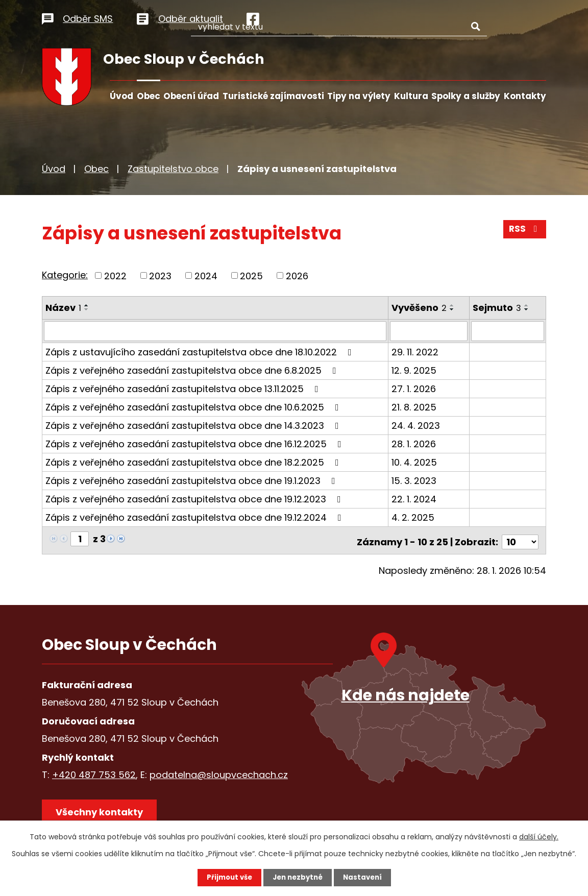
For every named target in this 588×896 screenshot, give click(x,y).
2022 (115, 275)
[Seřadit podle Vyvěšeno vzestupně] (453, 305)
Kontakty (525, 96)
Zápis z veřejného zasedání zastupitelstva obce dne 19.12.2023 (195, 499)
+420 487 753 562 (94, 771)
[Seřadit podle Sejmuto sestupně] (527, 309)
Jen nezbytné (298, 877)
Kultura (411, 96)
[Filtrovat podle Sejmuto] (508, 331)
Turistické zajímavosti (273, 96)
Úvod (121, 96)
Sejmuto (497, 308)
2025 (251, 275)
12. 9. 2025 (414, 370)
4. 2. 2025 (413, 517)
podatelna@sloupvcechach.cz (219, 771)
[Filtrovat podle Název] (215, 331)
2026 (297, 275)
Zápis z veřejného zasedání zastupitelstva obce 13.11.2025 (184, 388)
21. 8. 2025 (414, 407)
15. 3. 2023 (414, 480)
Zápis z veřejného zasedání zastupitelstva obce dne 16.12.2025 (195, 443)
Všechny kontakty (103, 812)
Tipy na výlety (359, 96)
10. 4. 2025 (415, 462)
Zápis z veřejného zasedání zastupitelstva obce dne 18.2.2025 (194, 462)
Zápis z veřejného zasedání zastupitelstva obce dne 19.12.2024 (195, 517)
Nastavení (365, 877)
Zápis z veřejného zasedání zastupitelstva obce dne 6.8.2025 (193, 370)
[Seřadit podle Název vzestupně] (87, 305)
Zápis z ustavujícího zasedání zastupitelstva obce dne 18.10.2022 (201, 352)
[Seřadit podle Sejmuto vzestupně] (527, 305)
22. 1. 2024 (414, 499)
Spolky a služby (466, 96)
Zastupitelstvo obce (173, 169)
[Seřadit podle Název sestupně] (87, 309)
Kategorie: (65, 275)
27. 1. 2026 (414, 388)
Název (63, 308)
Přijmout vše (226, 877)
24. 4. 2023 (416, 425)
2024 (206, 275)
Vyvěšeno (420, 308)
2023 (160, 275)
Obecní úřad (191, 96)
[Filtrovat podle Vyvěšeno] (429, 331)
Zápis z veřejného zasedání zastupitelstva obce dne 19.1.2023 (192, 480)
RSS (524, 232)
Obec (149, 96)
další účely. (539, 836)
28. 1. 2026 (414, 443)
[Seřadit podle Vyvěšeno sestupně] (453, 309)
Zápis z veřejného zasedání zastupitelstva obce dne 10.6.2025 (194, 407)
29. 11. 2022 (415, 352)
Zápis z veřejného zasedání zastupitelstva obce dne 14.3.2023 (194, 425)
